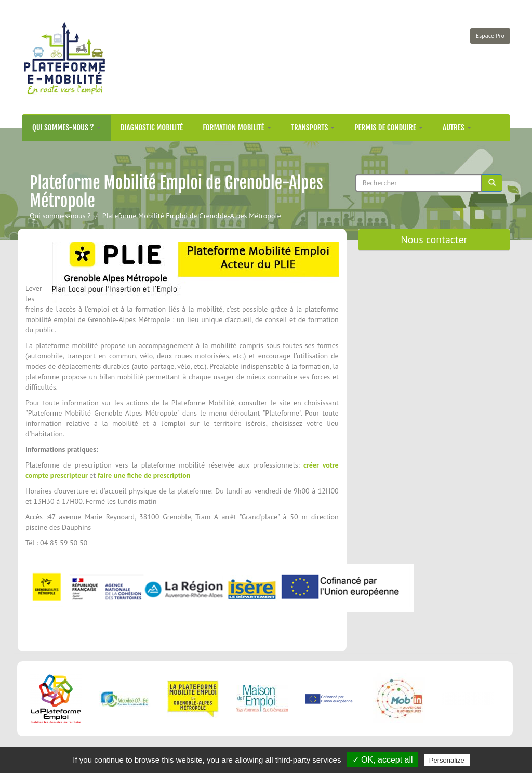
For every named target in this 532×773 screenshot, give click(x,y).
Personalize (447, 760)
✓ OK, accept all (383, 760)
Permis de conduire (389, 128)
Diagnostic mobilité (152, 128)
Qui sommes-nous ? (66, 128)
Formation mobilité (237, 128)
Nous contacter (434, 239)
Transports (313, 128)
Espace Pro (490, 36)
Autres (457, 128)
